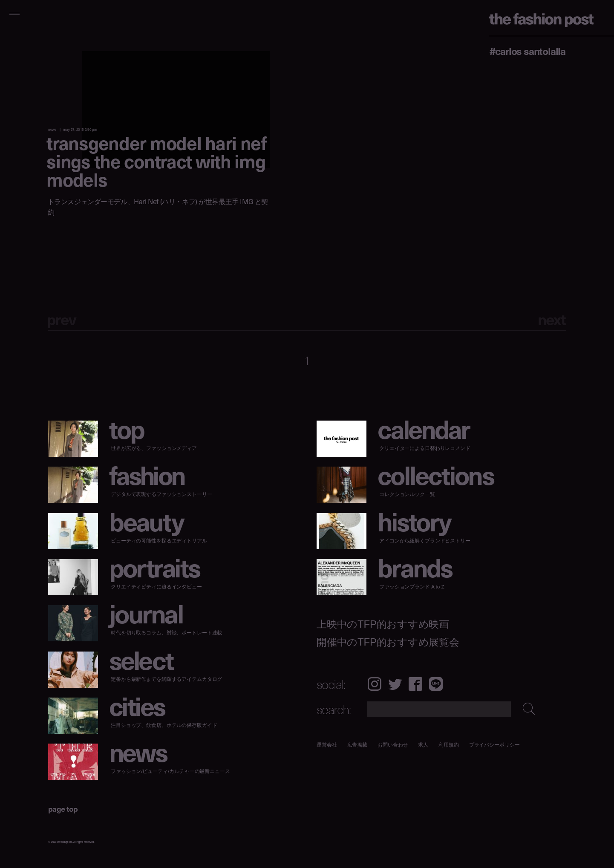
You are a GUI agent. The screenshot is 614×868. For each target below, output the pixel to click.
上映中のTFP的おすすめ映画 (383, 624)
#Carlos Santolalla (527, 51)
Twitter (395, 684)
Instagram (374, 684)
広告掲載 (357, 745)
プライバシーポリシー (494, 745)
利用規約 (449, 745)
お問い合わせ (393, 745)
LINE (436, 684)
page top (63, 809)
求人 (423, 745)
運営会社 (327, 745)
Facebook (415, 684)
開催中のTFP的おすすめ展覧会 (388, 642)
